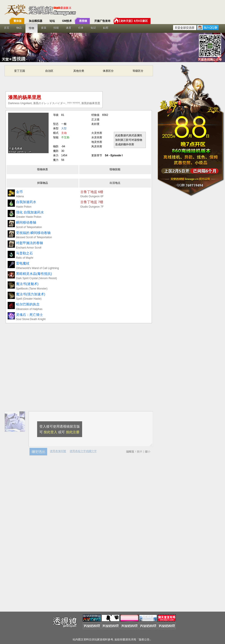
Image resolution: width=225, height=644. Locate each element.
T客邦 (111, 10)
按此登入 (50, 432)
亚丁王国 (20, 71)
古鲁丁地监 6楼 (92, 192)
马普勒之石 (24, 253)
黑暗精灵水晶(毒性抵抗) (34, 274)
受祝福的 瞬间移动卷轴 (33, 233)
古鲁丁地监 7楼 (92, 202)
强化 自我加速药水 (30, 212)
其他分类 (79, 71)
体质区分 (108, 71)
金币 (19, 192)
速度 (69, 28)
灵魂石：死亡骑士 (29, 315)
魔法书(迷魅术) (27, 284)
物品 (19, 28)
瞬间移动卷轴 (26, 222)
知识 (93, 28)
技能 (56, 28)
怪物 (31, 28)
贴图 (106, 28)
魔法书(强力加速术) (31, 294)
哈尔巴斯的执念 (28, 304)
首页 (7, 28)
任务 (81, 28)
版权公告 (144, 640)
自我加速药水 (26, 202)
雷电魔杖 (23, 263)
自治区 (49, 71)
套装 (44, 28)
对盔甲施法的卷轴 (29, 243)
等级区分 (138, 71)
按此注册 (73, 432)
